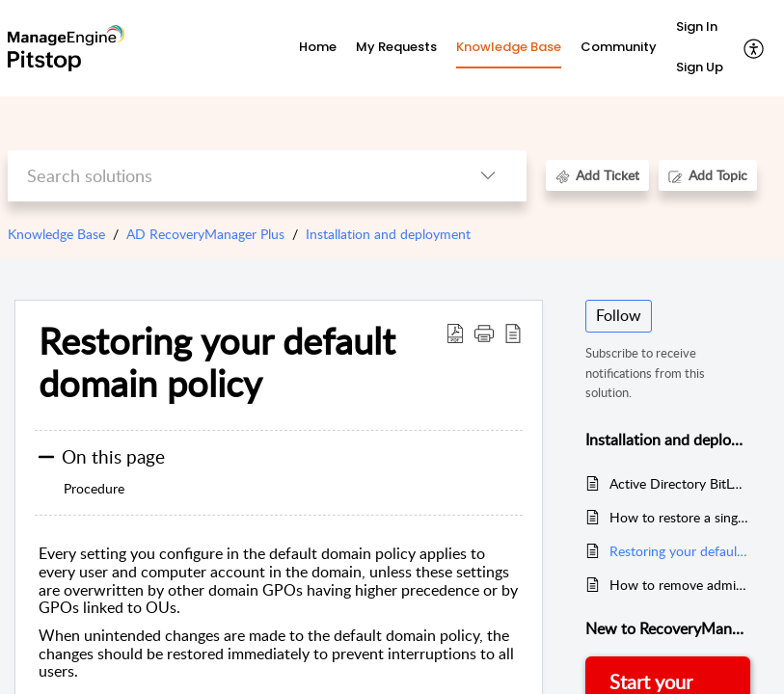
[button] (484, 333)
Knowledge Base (56, 234)
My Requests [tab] (396, 47)
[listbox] (488, 176)
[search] (229, 176)
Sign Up (700, 67)
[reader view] (513, 333)
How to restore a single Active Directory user (680, 517)
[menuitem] (700, 28)
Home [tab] (318, 47)
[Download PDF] (455, 333)
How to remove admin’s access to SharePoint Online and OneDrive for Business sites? (680, 585)
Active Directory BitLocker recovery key (680, 483)
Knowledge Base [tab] (509, 47)
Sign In (697, 27)
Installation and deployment (388, 234)
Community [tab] (619, 47)
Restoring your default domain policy (217, 362)
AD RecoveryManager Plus (205, 234)
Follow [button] (619, 315)
